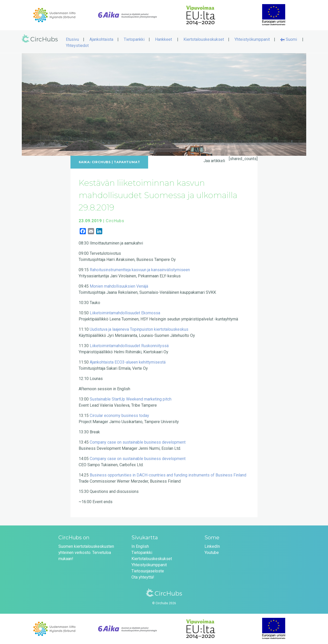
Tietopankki (134, 39)
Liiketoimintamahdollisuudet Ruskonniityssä (129, 346)
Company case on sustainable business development (138, 442)
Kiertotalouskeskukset (204, 39)
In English (140, 546)
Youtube (212, 553)
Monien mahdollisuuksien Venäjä (119, 286)
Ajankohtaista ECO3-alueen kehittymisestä (128, 362)
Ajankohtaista (101, 39)
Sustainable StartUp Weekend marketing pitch (131, 399)
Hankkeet (163, 39)
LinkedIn (212, 546)
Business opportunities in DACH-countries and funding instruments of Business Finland (168, 475)
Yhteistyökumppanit (252, 39)
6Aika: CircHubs (95, 162)
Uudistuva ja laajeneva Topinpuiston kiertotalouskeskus (139, 329)
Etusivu (72, 39)
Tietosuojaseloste (148, 571)
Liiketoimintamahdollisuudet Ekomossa (125, 313)
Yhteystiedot (77, 46)
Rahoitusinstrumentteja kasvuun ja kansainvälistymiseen (140, 270)
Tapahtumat (127, 162)
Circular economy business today (119, 416)
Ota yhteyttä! (143, 577)
